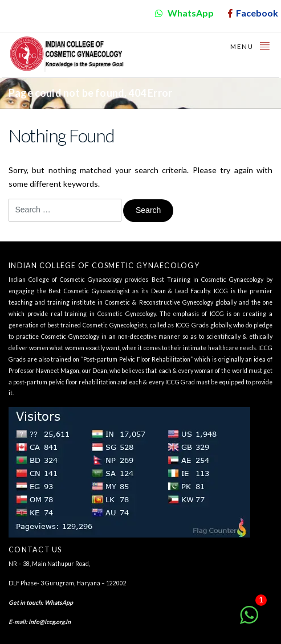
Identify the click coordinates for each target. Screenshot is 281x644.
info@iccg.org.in (50, 622)
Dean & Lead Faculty (181, 291)
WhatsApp (59, 602)
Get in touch (25, 602)
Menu (251, 45)
